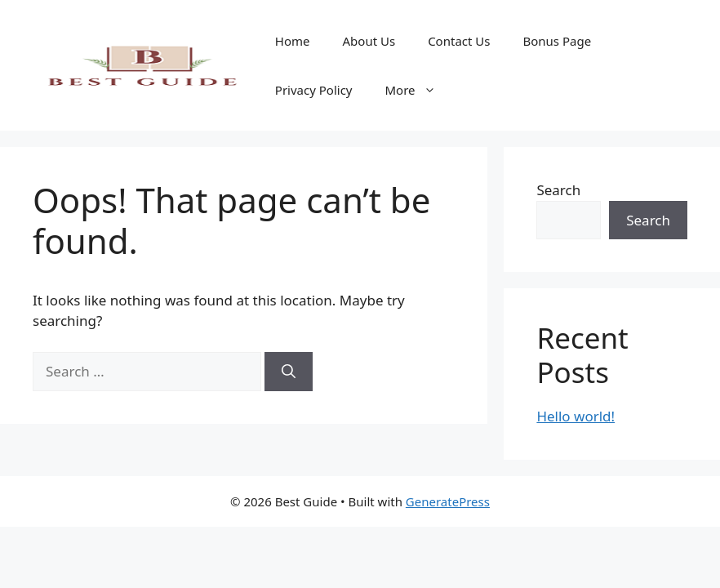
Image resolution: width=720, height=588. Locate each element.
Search (558, 190)
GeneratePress (448, 501)
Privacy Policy (314, 90)
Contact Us (459, 41)
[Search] (289, 372)
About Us (369, 41)
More (419, 90)
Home (293, 41)
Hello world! (576, 416)
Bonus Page (557, 41)
